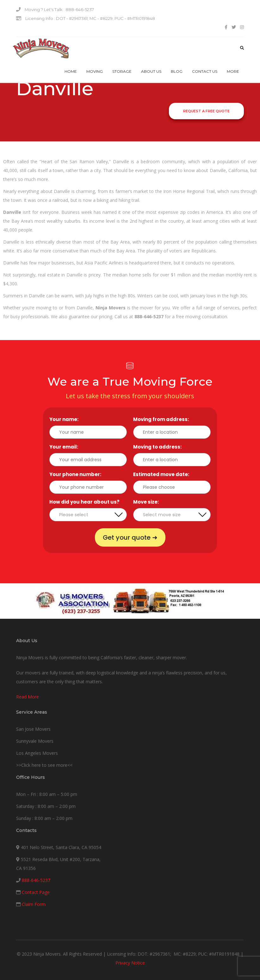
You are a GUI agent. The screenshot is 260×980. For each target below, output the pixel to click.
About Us (151, 71)
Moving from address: (163, 419)
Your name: (65, 419)
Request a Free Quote (206, 111)
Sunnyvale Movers (35, 741)
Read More (28, 697)
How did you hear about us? (86, 502)
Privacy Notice (130, 963)
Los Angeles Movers (37, 753)
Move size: (148, 502)
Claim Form (34, 904)
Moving (95, 71)
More (233, 71)
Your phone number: (77, 474)
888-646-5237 (36, 880)
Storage (122, 71)
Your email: (65, 447)
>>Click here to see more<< (44, 765)
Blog (177, 71)
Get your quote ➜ (130, 537)
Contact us (205, 71)
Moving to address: (159, 447)
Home (71, 71)
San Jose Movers (33, 729)
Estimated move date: (163, 474)
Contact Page (36, 892)
